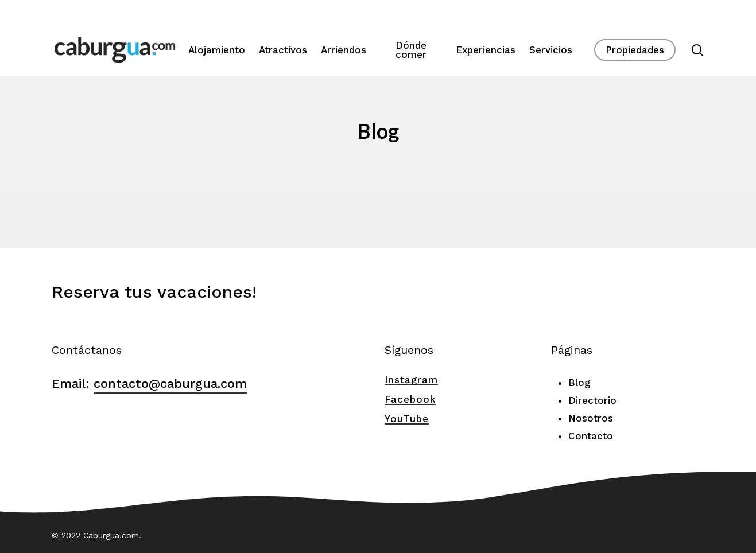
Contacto (591, 436)
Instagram (411, 380)
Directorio (592, 400)
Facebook (410, 399)
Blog (579, 383)
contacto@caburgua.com (170, 383)
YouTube (407, 419)
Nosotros (591, 418)
